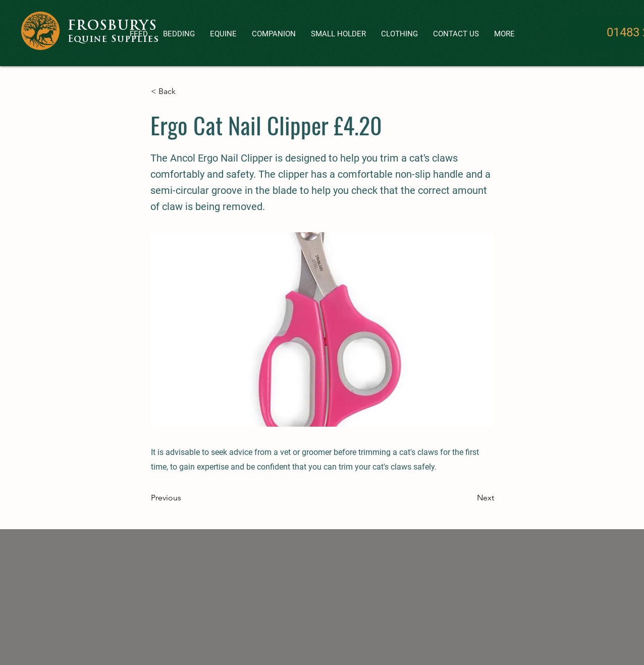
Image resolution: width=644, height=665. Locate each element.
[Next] (469, 498)
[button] (274, 34)
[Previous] (184, 498)
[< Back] (184, 91)
